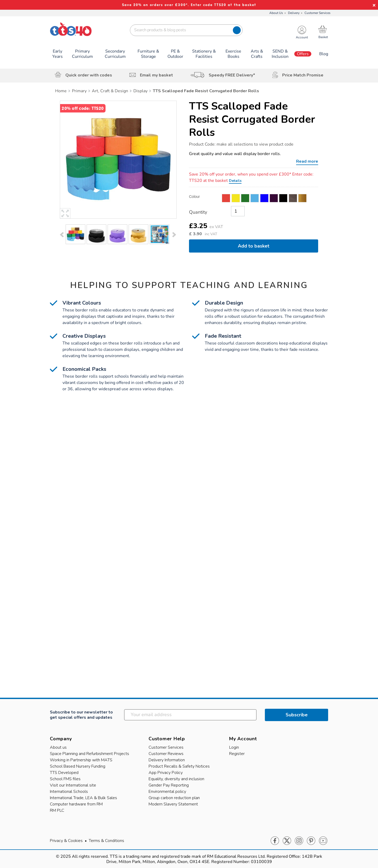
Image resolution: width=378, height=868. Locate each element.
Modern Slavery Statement (173, 804)
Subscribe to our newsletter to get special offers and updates (81, 715)
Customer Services (317, 13)
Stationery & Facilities (204, 54)
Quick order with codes (89, 75)
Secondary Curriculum (115, 54)
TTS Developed (64, 773)
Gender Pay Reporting (169, 785)
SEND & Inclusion (280, 54)
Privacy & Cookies (66, 841)
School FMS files (65, 779)
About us (58, 747)
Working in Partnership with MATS (81, 760)
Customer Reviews (166, 754)
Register (237, 754)
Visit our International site (73, 785)
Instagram (299, 841)
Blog (324, 54)
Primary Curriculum (82, 54)
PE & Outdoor (175, 54)
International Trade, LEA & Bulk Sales (83, 798)
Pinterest (311, 841)
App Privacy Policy (166, 773)
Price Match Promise (303, 75)
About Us (276, 13)
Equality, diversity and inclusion (176, 779)
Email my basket (156, 75)
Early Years (57, 54)
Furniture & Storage (148, 54)
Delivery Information (167, 760)
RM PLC (57, 810)
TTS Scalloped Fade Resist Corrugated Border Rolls (252, 119)
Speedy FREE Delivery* (232, 75)
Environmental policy (167, 792)
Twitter (287, 841)
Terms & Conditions (106, 841)
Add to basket (254, 246)
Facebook (275, 841)
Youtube (323, 841)
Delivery (294, 13)
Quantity (198, 212)
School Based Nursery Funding (78, 766)
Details (235, 181)
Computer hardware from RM (76, 804)
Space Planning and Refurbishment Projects (90, 754)
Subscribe (297, 715)
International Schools (69, 792)
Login (234, 747)
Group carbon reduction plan (174, 798)
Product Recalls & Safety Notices (179, 766)
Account (302, 37)
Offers (303, 54)
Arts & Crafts (257, 54)
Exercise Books (233, 54)
